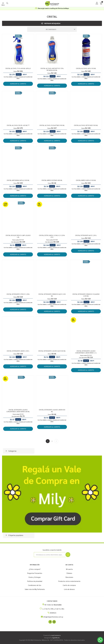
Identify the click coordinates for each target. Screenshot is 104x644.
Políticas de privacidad (35, 581)
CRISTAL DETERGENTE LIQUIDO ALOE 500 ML (52, 351)
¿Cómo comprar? (35, 569)
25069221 (53, 613)
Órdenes (69, 573)
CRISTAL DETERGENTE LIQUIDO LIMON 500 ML (52, 411)
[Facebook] (50, 622)
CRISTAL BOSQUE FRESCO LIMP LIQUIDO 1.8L (18, 236)
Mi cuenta (69, 569)
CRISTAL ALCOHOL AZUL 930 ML (86, 68)
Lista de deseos (69, 589)
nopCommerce (56, 635)
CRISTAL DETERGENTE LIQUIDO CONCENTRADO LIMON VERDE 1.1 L (86, 352)
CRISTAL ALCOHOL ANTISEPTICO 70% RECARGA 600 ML (52, 69)
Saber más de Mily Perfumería (35, 589)
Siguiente (56, 441)
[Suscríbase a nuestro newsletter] (50, 555)
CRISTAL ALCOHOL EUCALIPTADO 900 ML (52, 125)
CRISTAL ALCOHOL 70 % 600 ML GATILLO (18, 68)
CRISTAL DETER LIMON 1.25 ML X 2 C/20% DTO (52, 236)
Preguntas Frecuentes (35, 573)
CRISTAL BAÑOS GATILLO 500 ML (86, 180)
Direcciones (69, 577)
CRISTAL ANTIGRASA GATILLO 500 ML (18, 180)
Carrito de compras (69, 585)
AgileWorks (56, 638)
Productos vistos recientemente (69, 581)
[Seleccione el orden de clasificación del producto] (52, 29)
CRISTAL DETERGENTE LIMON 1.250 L (18, 351)
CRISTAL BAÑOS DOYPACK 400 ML (52, 180)
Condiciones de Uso (35, 585)
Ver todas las (53, 605)
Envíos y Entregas (35, 577)
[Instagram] (54, 622)
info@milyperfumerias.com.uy (53, 617)
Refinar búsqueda (52, 23)
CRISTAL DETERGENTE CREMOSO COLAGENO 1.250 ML (86, 295)
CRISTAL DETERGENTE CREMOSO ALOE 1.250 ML (52, 295)
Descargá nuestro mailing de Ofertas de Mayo (53, 8)
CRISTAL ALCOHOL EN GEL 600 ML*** (18, 125)
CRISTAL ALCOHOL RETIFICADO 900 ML (86, 125)
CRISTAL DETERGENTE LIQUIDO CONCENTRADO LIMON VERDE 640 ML (18, 411)
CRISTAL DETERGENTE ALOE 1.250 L (86, 235)
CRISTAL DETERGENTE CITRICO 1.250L (18, 294)
